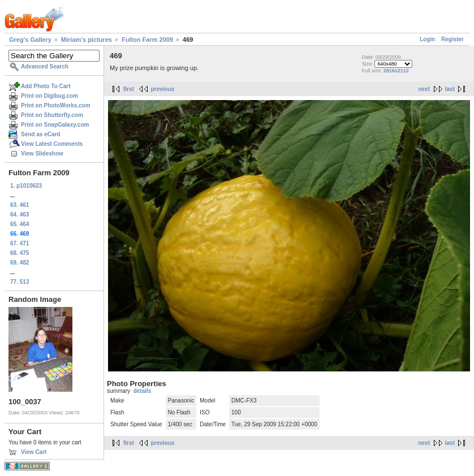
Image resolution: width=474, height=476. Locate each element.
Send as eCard (40, 134)
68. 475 (20, 253)
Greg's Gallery (30, 40)
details (143, 391)
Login (427, 39)
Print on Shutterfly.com (52, 115)
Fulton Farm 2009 (147, 40)
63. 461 (20, 205)
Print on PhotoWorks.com (56, 105)
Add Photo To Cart (46, 86)
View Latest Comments (52, 144)
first (129, 89)
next (424, 89)
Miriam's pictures (87, 40)
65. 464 (20, 224)
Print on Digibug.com (49, 96)
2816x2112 (396, 71)
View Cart (34, 452)
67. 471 (20, 243)
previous (163, 89)
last (450, 89)
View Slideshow (42, 153)
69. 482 (20, 263)
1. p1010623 (26, 186)
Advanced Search (45, 66)
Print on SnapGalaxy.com (55, 125)
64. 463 (20, 215)
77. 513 (20, 282)
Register (453, 39)
